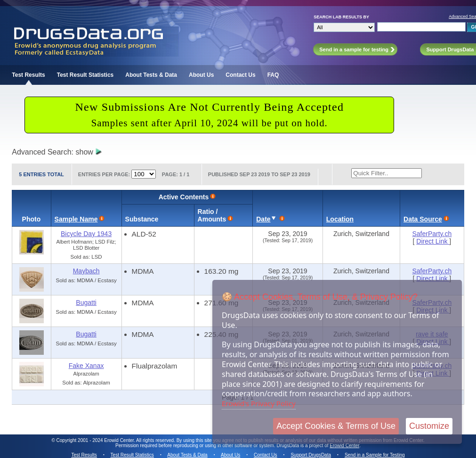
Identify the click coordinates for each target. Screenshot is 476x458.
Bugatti (86, 303)
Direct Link (433, 241)
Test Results (28, 75)
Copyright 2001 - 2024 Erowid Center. (96, 440)
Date (263, 219)
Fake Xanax (86, 366)
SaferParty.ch (432, 234)
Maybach (86, 271)
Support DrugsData (311, 455)
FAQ (273, 75)
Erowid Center (344, 446)
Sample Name (76, 219)
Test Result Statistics (85, 75)
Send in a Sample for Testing (375, 455)
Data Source (423, 219)
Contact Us (240, 75)
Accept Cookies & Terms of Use (336, 426)
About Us (201, 75)
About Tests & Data (151, 75)
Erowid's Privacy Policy (259, 403)
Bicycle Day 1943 (86, 234)
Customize (429, 426)
